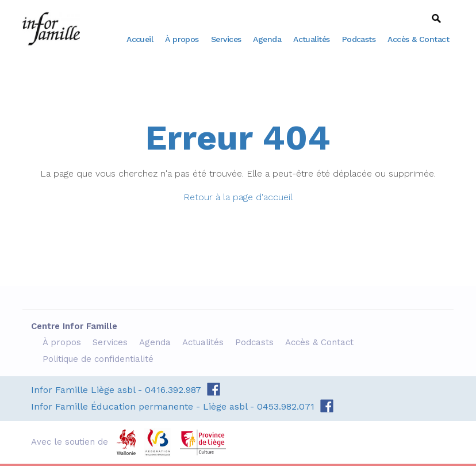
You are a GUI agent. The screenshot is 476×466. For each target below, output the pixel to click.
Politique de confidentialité (99, 359)
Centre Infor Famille (51, 29)
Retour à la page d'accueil (238, 197)
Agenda (267, 39)
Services (226, 39)
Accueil (140, 39)
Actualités (312, 39)
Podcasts (359, 39)
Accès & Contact (418, 39)
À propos (182, 39)
